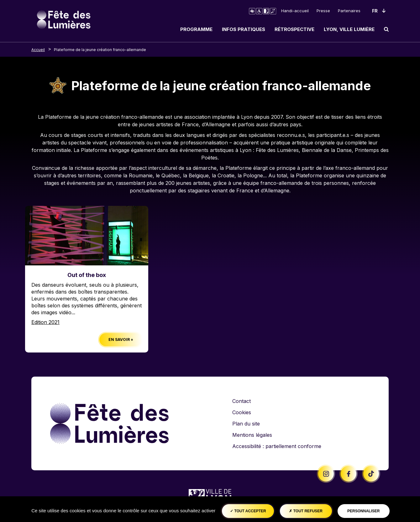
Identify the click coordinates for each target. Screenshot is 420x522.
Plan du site (246, 424)
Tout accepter (248, 511)
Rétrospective (294, 29)
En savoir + (121, 339)
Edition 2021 (45, 322)
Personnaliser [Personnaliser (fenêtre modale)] (363, 511)
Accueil (38, 50)
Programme (196, 29)
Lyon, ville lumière (349, 29)
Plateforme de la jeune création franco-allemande (100, 50)
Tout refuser (306, 511)
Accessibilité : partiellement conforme (277, 446)
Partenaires (349, 11)
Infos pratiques (244, 29)
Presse (323, 11)
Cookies (242, 412)
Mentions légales (252, 435)
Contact (241, 401)
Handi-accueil (295, 11)
